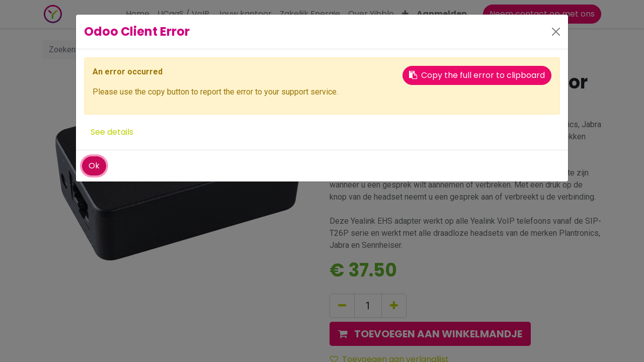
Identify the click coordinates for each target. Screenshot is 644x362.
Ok (94, 166)
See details (112, 132)
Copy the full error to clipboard (477, 75)
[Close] (556, 32)
